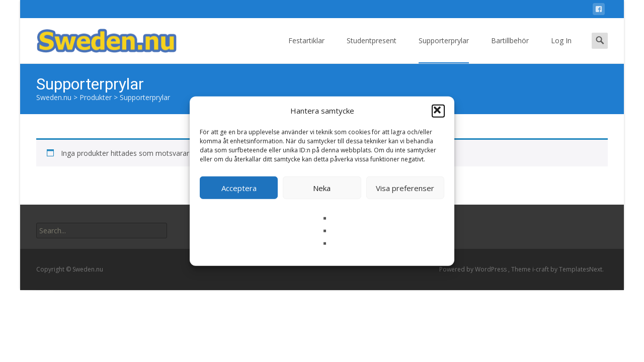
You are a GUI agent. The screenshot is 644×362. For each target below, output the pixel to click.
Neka (322, 188)
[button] (438, 111)
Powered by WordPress (474, 269)
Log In (561, 50)
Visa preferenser (405, 188)
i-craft (541, 269)
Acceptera (239, 188)
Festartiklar (306, 50)
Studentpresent (372, 50)
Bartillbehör (510, 50)
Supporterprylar (444, 50)
